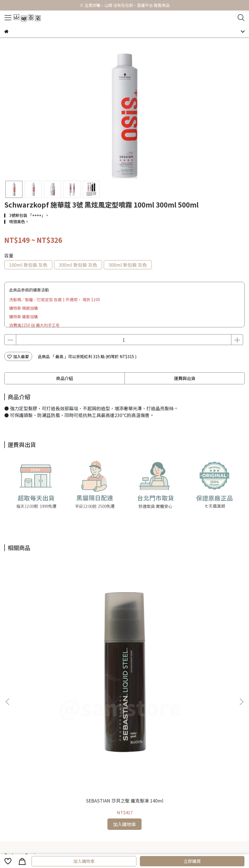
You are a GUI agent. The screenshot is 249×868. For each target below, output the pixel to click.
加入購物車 (84, 861)
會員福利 (31, 713)
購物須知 (12, 713)
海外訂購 (69, 713)
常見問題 (50, 713)
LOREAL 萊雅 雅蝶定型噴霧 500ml (201, 650)
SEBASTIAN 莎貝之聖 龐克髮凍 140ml (48, 650)
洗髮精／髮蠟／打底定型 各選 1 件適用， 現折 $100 (55, 299)
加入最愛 (18, 356)
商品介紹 (65, 378)
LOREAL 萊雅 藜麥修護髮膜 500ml (124, 650)
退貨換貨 (87, 713)
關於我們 (106, 713)
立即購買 (192, 861)
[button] (241, 625)
